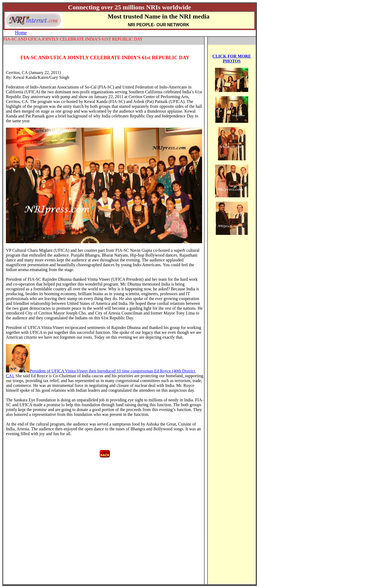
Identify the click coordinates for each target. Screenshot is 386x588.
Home (21, 33)
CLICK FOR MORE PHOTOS (232, 59)
